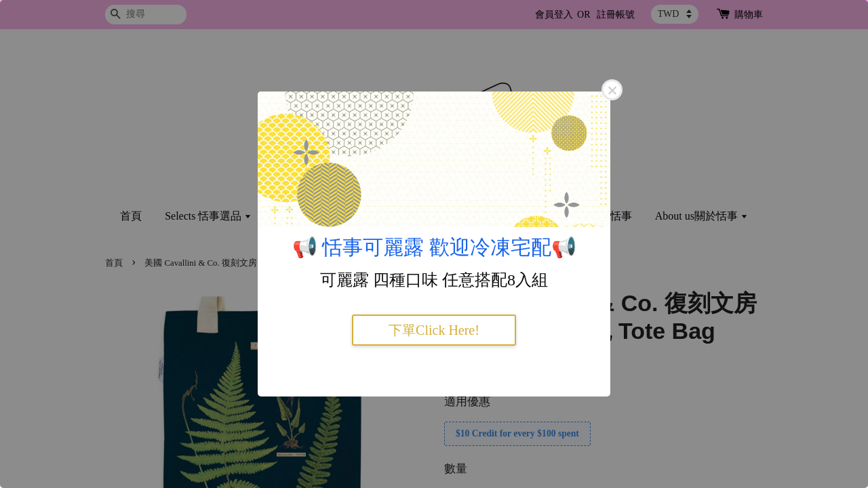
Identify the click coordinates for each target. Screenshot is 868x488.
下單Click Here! (434, 330)
